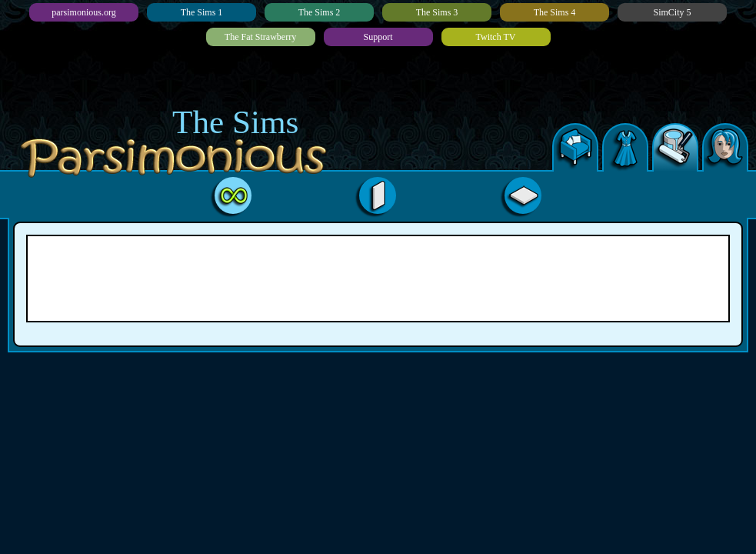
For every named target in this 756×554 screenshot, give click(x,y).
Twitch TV (496, 37)
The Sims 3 (437, 12)
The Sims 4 (555, 12)
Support (378, 37)
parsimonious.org (83, 12)
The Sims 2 (320, 12)
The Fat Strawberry (260, 37)
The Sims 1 (202, 12)
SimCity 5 (672, 12)
